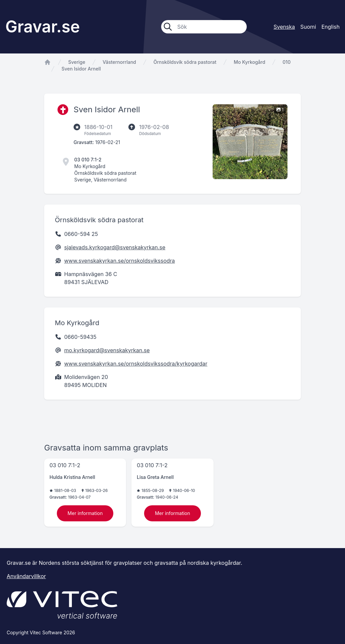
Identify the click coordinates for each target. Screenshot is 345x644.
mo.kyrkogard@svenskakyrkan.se (107, 350)
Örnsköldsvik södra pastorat (185, 62)
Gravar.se (43, 27)
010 (286, 62)
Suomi (308, 27)
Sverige (77, 62)
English (330, 27)
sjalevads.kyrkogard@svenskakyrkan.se (115, 247)
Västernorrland (119, 62)
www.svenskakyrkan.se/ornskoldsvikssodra (120, 261)
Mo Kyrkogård (249, 62)
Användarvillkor (26, 576)
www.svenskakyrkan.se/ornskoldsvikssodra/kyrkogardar (136, 364)
